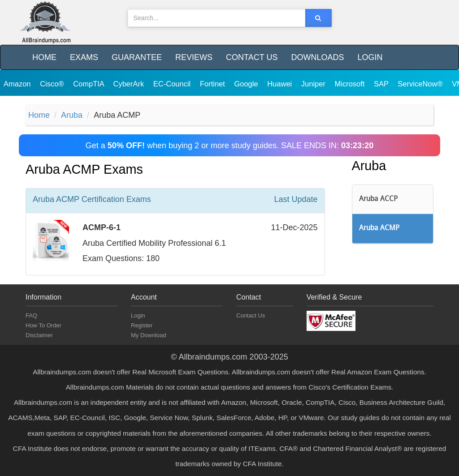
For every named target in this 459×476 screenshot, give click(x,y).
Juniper (314, 84)
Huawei (281, 84)
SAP (382, 84)
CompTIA (89, 84)
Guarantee (137, 57)
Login (370, 57)
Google (247, 84)
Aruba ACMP (379, 228)
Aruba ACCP (378, 199)
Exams (84, 57)
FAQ (31, 315)
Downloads (317, 57)
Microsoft (351, 84)
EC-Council (173, 84)
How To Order (43, 325)
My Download (149, 335)
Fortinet (214, 84)
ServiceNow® (421, 84)
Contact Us (252, 57)
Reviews (194, 57)
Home (44, 57)
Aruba (72, 115)
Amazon (18, 84)
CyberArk (129, 84)
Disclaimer (39, 335)
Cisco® (53, 84)
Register (142, 325)
